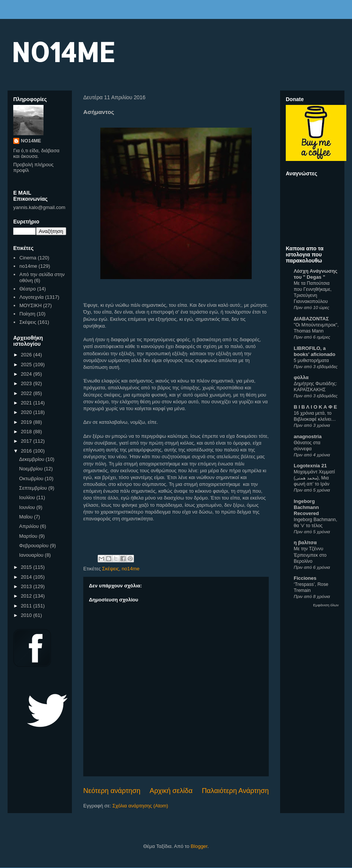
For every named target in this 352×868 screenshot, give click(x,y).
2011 (27, 606)
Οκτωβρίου (32, 478)
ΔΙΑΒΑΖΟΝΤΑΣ (311, 319)
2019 (27, 422)
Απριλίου (30, 526)
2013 (27, 586)
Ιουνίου (28, 507)
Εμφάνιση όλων (326, 605)
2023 (27, 383)
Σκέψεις (111, 569)
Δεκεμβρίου (33, 459)
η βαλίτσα (305, 542)
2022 (27, 393)
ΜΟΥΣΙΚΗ (30, 305)
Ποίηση (27, 314)
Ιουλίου (28, 497)
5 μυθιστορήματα (311, 361)
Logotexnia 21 (310, 466)
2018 (27, 432)
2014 (27, 577)
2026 (27, 355)
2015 (27, 567)
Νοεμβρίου (32, 469)
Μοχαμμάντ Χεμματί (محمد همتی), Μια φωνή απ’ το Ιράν (314, 478)
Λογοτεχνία (31, 297)
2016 (27, 451)
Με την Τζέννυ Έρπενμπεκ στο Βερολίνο (310, 555)
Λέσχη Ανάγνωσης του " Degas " (315, 274)
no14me (131, 569)
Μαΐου (27, 517)
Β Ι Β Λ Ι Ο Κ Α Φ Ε (315, 407)
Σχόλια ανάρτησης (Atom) (140, 806)
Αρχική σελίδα (171, 791)
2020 (27, 412)
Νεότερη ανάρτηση (112, 791)
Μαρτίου (29, 536)
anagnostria (308, 436)
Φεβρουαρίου (35, 546)
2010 (27, 615)
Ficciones (305, 578)
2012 (27, 596)
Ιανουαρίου (32, 555)
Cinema (28, 258)
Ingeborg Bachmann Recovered (306, 507)
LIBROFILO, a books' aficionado (315, 351)
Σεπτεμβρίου (34, 488)
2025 (27, 365)
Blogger (199, 846)
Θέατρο (27, 289)
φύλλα (301, 377)
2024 (27, 374)
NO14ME (63, 52)
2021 (27, 403)
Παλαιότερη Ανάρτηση (235, 791)
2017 (27, 441)
